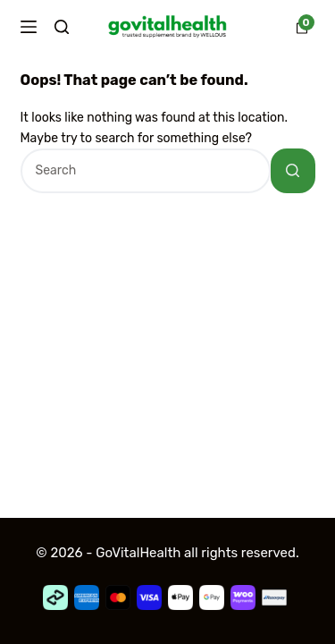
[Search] (62, 27)
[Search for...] (146, 171)
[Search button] (293, 171)
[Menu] (29, 27)
